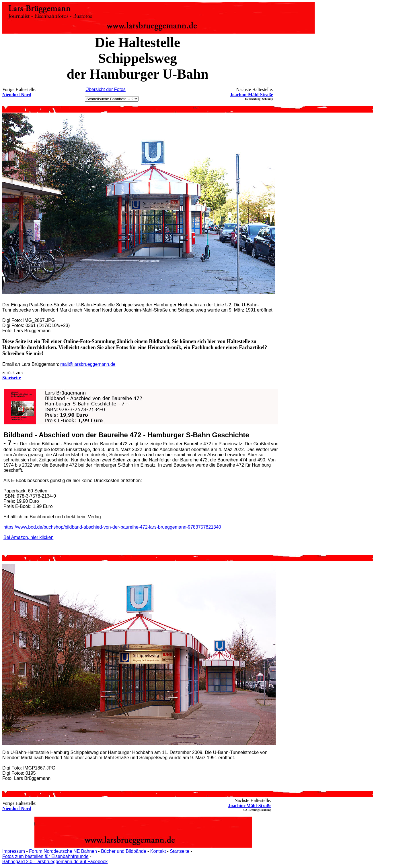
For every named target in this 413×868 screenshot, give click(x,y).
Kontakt (158, 851)
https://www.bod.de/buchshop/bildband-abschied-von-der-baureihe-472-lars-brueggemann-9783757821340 (112, 527)
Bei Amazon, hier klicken (28, 537)
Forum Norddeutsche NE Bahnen (63, 851)
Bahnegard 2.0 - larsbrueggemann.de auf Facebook (55, 862)
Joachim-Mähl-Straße (252, 95)
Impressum (14, 851)
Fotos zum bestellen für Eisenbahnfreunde (45, 856)
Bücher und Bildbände (123, 851)
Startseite (180, 851)
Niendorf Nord (17, 95)
